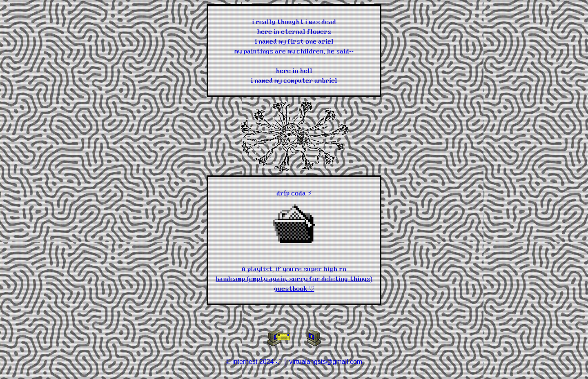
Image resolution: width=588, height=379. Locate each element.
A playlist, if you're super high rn (294, 268)
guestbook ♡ (294, 288)
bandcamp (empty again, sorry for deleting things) (294, 278)
